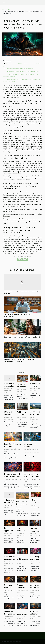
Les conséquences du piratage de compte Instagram (32, 476)
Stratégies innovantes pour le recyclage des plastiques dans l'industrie (19, 360)
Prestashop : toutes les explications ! (35, 559)
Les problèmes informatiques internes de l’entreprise (19, 69)
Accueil (3, 9)
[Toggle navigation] (4, 3)
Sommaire (9, 61)
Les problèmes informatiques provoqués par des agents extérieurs (23, 71)
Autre (9, 9)
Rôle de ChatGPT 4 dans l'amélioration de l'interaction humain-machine (12, 478)
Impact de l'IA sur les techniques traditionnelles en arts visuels (13, 447)
